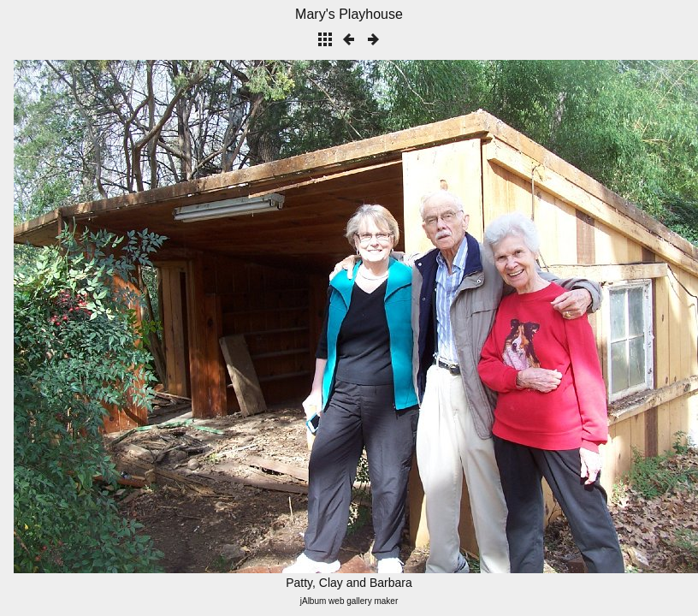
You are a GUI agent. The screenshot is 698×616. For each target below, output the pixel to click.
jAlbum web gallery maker (349, 601)
